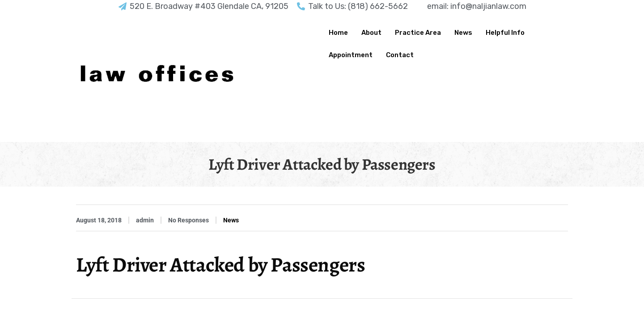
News (463, 33)
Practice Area (418, 33)
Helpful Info (505, 33)
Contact (400, 55)
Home (338, 33)
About (371, 33)
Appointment (351, 55)
